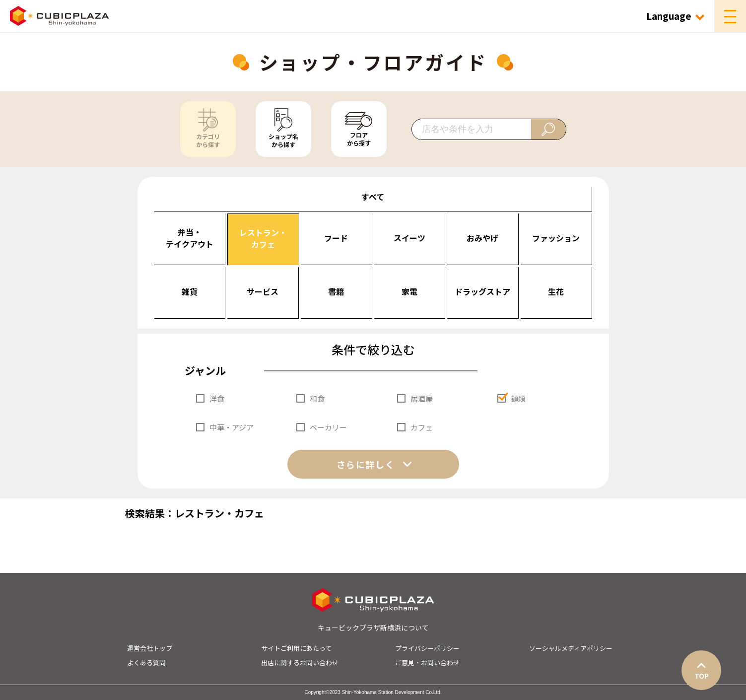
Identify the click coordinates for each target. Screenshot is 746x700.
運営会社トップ (150, 648)
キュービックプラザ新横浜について (373, 628)
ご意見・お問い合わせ (427, 663)
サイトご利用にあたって (296, 648)
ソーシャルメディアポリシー (571, 648)
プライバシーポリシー (427, 648)
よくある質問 (146, 663)
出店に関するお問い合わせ (300, 663)
